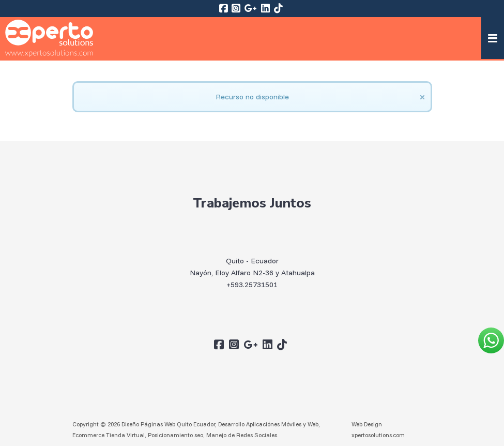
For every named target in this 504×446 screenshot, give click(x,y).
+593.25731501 (252, 285)
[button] (493, 38)
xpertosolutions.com (378, 435)
